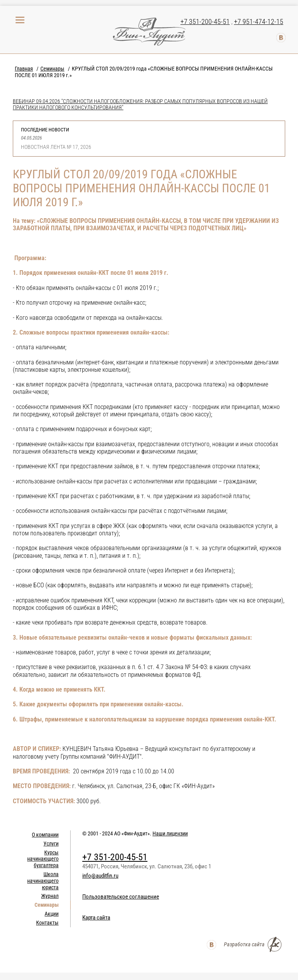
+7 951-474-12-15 (259, 22)
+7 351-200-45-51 (205, 22)
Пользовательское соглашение (121, 897)
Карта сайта (96, 918)
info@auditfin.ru (100, 876)
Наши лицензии (170, 833)
